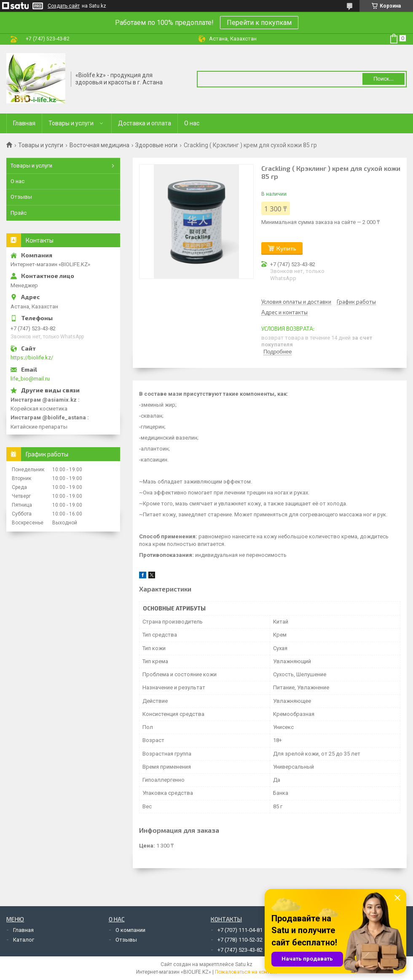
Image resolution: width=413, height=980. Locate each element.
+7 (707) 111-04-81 (240, 930)
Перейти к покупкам (259, 23)
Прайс (19, 213)
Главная (24, 123)
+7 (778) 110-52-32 (240, 940)
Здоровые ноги (156, 145)
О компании (130, 930)
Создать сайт (64, 6)
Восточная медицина (99, 145)
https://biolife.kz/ (32, 358)
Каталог (24, 940)
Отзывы (21, 197)
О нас (192, 123)
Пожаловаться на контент (246, 972)
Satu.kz (244, 964)
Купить (286, 248)
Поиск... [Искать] (383, 79)
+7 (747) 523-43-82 (240, 950)
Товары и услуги (71, 123)
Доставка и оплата (145, 123)
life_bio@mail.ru (30, 379)
